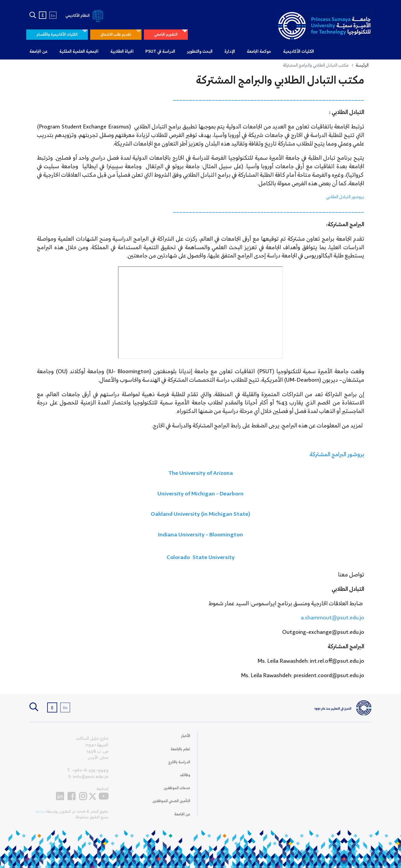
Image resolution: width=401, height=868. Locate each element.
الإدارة (230, 52)
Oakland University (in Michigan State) (200, 514)
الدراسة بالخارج (179, 766)
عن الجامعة (38, 52)
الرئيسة (362, 65)
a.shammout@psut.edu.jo (332, 618)
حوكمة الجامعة (259, 52)
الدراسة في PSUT (160, 52)
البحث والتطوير (200, 52)
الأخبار (186, 740)
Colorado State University (201, 558)
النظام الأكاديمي (85, 16)
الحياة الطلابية (122, 52)
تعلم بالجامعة (180, 753)
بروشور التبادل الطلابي (345, 197)
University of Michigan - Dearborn (200, 494)
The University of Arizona (201, 473)
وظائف (185, 779)
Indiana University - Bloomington (200, 535)
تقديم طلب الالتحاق (116, 35)
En (53, 16)
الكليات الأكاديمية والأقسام (57, 35)
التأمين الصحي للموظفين (171, 805)
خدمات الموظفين (177, 792)
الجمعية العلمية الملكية (79, 52)
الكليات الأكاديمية (299, 52)
